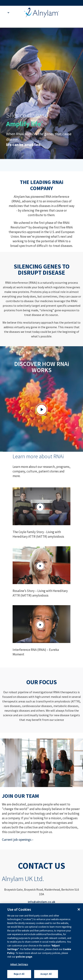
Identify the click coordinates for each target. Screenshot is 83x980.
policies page (24, 957)
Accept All (46, 974)
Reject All (19, 974)
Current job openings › (18, 839)
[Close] (79, 909)
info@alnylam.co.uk (41, 902)
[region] (41, 942)
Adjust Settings (19, 964)
